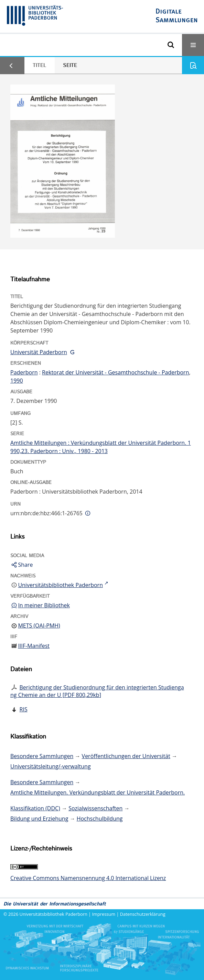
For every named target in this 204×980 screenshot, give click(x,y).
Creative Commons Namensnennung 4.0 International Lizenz (88, 878)
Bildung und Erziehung (39, 819)
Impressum (104, 914)
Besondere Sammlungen (42, 756)
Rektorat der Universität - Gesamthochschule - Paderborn (115, 372)
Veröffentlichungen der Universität (126, 756)
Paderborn (24, 372)
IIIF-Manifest (34, 646)
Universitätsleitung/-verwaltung (51, 766)
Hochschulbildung (100, 819)
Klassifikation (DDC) (35, 808)
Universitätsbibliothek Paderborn (53, 914)
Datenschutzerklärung (143, 914)
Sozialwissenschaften (95, 808)
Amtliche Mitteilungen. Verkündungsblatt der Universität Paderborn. (98, 792)
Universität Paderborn (39, 352)
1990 (17, 381)
